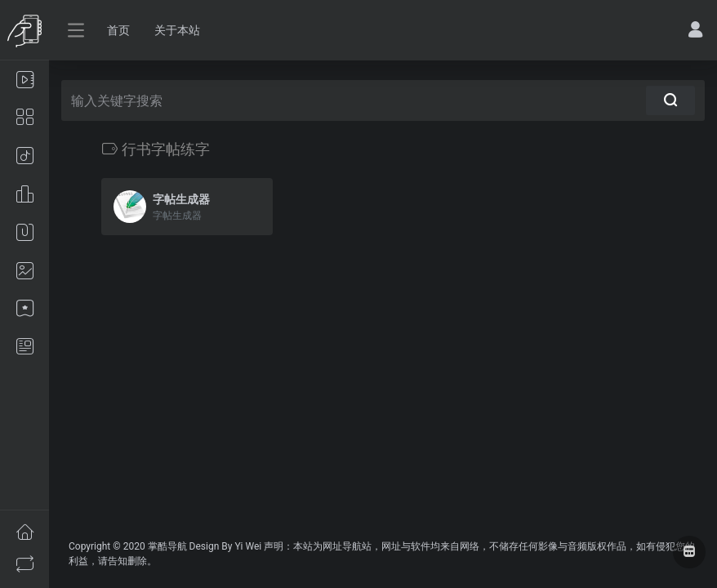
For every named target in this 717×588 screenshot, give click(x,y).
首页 (118, 30)
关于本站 (177, 30)
